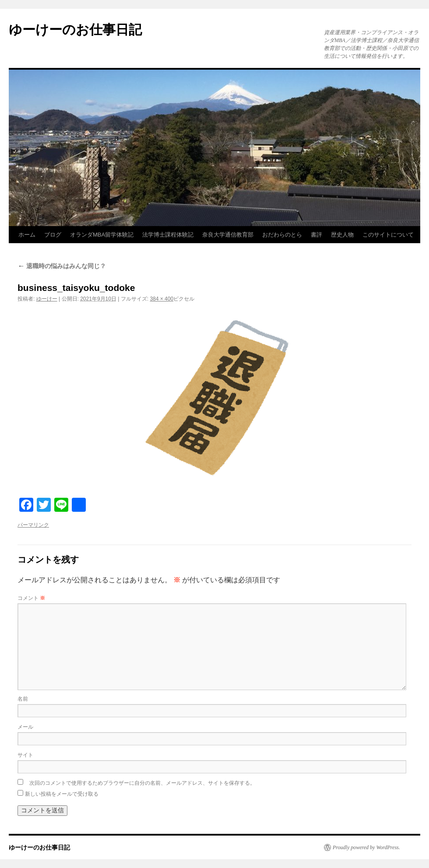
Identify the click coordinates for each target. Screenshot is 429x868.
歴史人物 (342, 235)
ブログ (53, 235)
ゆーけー (47, 299)
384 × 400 (162, 299)
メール (25, 727)
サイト (25, 755)
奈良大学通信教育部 (228, 235)
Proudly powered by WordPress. (366, 847)
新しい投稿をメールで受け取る (62, 794)
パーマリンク (33, 525)
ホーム (27, 235)
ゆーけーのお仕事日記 (75, 30)
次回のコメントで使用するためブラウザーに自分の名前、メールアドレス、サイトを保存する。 (142, 783)
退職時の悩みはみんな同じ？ (62, 266)
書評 (316, 235)
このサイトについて (388, 235)
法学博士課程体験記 (168, 235)
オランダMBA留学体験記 (102, 235)
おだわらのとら (282, 235)
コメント (31, 598)
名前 (23, 699)
